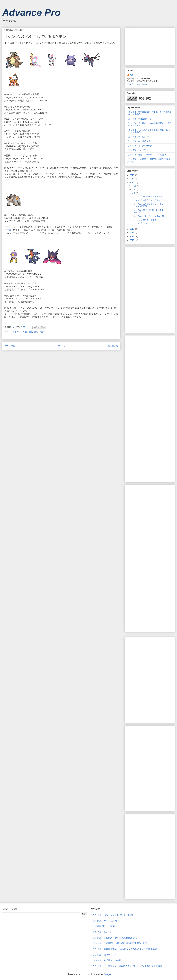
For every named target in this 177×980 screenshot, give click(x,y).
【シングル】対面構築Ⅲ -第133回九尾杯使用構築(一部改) (119, 943)
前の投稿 (113, 346)
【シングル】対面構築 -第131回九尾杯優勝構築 (114, 938)
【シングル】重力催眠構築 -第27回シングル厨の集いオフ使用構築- (124, 949)
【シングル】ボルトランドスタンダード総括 (112, 915)
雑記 (41, 332)
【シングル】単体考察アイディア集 (147, 196)
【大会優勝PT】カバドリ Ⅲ (104, 926)
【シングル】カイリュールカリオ (107, 960)
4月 (134, 193)
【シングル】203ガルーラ (138, 137)
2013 (132, 236)
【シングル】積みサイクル (104, 955)
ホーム (61, 346)
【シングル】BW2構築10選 (139, 141)
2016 (132, 182)
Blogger (107, 974)
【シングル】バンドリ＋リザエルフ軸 (148, 216)
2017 (132, 179)
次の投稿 (10, 346)
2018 (132, 175)
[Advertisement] (147, 46)
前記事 (8, 230)
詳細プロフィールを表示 (137, 84)
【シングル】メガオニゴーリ (144, 223)
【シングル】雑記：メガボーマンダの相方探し (148, 155)
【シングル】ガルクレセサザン (140, 146)
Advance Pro (31, 13)
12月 (134, 186)
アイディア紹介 (20, 332)
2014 (132, 233)
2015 (132, 229)
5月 (134, 189)
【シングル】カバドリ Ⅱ (137, 150)
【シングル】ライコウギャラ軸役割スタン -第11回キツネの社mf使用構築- (127, 966)
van (131, 75)
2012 (132, 240)
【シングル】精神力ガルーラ (139, 119)
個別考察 (33, 332)
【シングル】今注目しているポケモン (148, 200)
